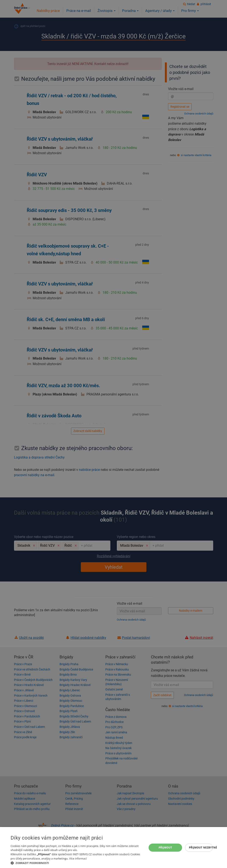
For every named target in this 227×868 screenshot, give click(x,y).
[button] (77, 863)
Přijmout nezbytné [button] (201, 848)
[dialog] (113, 848)
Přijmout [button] (165, 848)
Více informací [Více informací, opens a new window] (78, 859)
